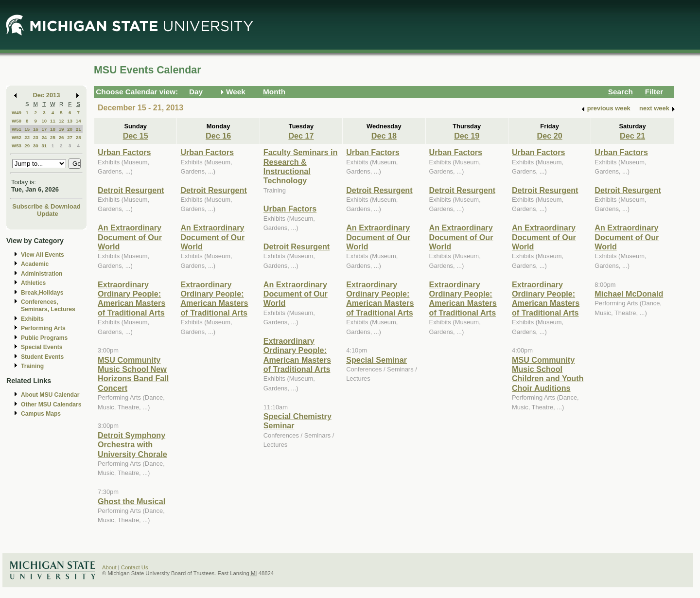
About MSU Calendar (50, 395)
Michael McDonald (629, 294)
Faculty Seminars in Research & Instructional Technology (301, 166)
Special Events (42, 347)
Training (32, 366)
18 (53, 129)
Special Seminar (376, 360)
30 (36, 146)
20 (70, 129)
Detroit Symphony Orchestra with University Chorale (132, 445)
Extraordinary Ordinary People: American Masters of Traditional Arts (131, 299)
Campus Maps (41, 414)
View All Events (43, 255)
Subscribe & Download (46, 206)
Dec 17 (301, 136)
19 (61, 129)
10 (44, 121)
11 (53, 121)
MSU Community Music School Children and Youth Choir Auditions (548, 374)
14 (79, 121)
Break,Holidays (42, 293)
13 (70, 121)
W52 (17, 137)
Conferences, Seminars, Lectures (48, 306)
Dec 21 (632, 136)
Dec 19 (467, 136)
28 (79, 137)
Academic (35, 264)
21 (79, 129)
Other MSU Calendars (51, 405)
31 (44, 146)
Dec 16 (218, 136)
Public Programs (44, 338)
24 (44, 137)
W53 (17, 146)
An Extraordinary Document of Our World (130, 237)
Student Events (42, 357)
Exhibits (32, 319)
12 (61, 121)
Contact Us (135, 567)
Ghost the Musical (131, 501)
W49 (17, 113)
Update (48, 214)
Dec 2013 (47, 95)
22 (27, 137)
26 (61, 137)
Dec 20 (550, 136)
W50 (17, 121)
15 (27, 129)
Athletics (33, 283)
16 (36, 129)
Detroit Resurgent (131, 190)
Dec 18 (384, 136)
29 (27, 146)
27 (70, 137)
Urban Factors (124, 152)
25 (53, 137)
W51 (17, 129)
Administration (42, 274)
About (109, 567)
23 (36, 137)
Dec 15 (136, 136)
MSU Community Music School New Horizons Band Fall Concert (133, 374)
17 (44, 129)
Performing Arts (43, 328)
